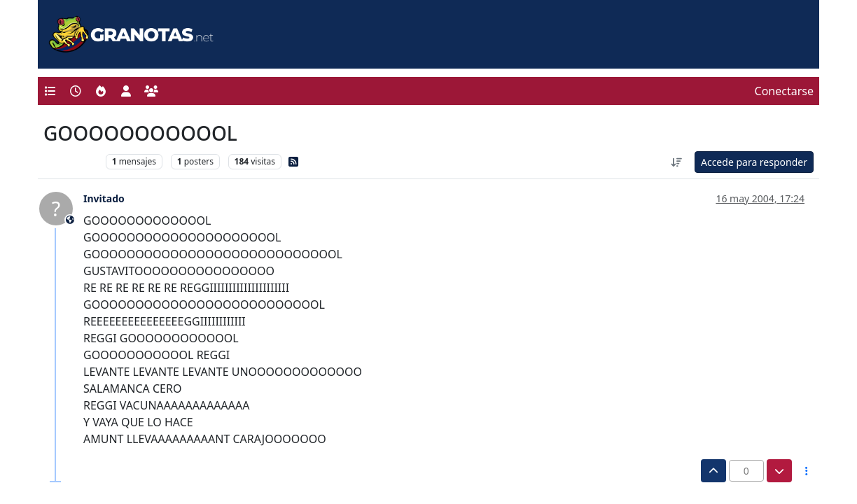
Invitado (104, 198)
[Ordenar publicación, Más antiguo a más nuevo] (676, 162)
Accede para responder (754, 162)
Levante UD (71, 161)
